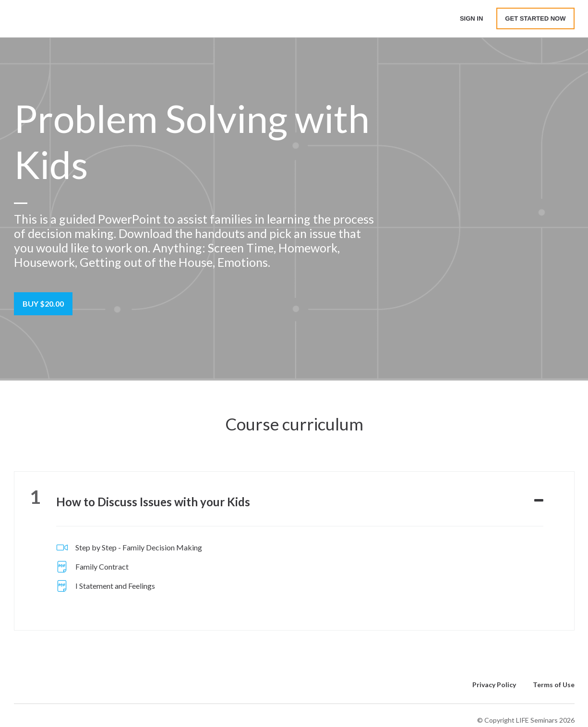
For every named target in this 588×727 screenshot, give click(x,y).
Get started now (535, 18)
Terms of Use (554, 685)
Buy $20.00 (43, 304)
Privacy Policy (494, 685)
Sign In (471, 18)
